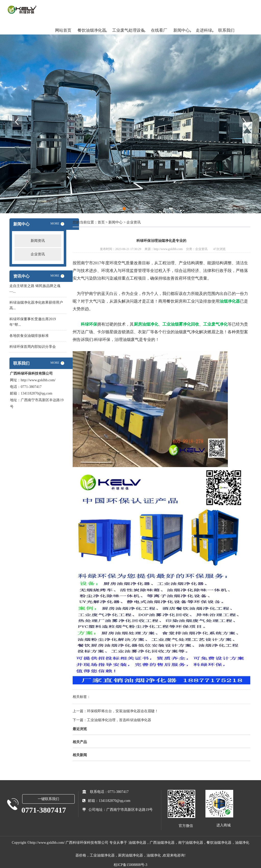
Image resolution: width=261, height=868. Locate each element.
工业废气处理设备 (128, 30)
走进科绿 (204, 30)
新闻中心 (181, 30)
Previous (17, 121)
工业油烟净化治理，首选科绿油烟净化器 (119, 720)
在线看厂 (159, 30)
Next (244, 121)
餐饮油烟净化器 (92, 30)
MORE (57, 224)
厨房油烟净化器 (130, 855)
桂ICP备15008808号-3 (130, 865)
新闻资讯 (38, 241)
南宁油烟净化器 (191, 843)
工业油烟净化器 (102, 855)
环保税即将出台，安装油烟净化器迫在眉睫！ (123, 711)
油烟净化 (154, 855)
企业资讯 (38, 254)
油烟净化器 (137, 843)
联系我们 (226, 30)
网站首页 (63, 30)
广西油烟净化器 (162, 843)
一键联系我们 (48, 799)
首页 (101, 222)
